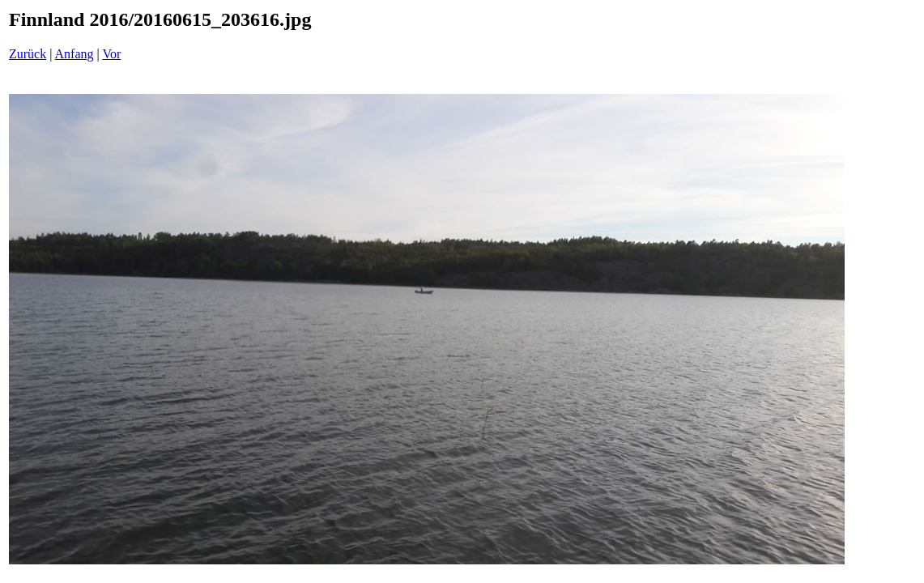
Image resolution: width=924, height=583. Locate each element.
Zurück (28, 54)
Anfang (75, 54)
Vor (111, 54)
